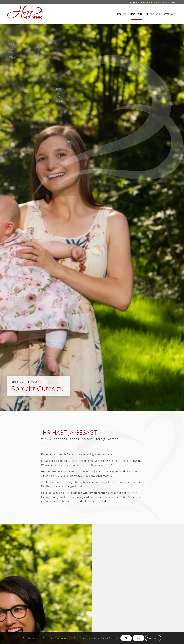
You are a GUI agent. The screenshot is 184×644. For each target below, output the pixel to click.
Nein (138, 638)
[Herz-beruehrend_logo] (31, 14)
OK (126, 638)
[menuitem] (122, 14)
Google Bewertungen (139, 2)
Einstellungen (153, 638)
